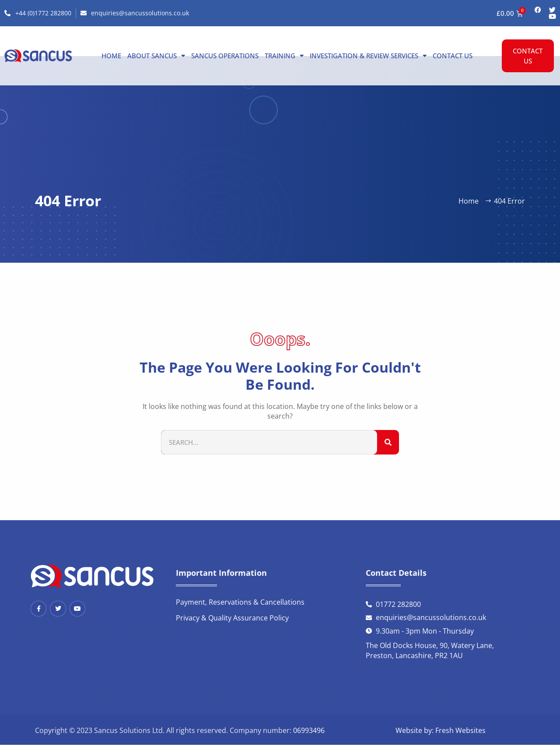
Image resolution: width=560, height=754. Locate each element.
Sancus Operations (225, 56)
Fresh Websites (460, 730)
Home (111, 56)
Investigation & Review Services (368, 56)
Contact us (453, 56)
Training (284, 56)
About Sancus (156, 56)
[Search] (388, 442)
